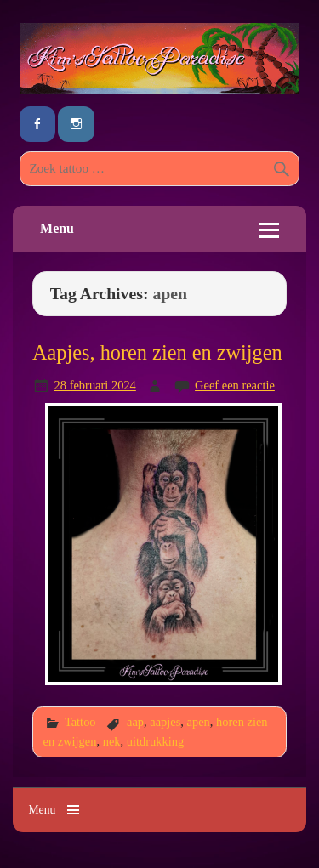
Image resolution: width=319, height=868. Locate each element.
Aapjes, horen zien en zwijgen (157, 352)
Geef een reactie (235, 385)
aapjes (165, 722)
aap (135, 722)
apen (199, 722)
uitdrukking (155, 741)
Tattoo (80, 722)
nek (112, 741)
